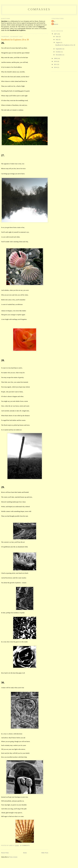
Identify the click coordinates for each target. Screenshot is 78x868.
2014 (56, 67)
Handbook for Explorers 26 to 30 (15, 40)
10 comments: (25, 845)
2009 (56, 58)
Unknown (55, 24)
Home (25, 853)
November (59, 55)
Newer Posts (5, 853)
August (58, 42)
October (58, 52)
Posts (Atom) (13, 857)
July (57, 39)
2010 (56, 61)
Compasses (39, 9)
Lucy (54, 21)
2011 (56, 64)
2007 (56, 34)
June (57, 36)
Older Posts (45, 853)
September (59, 49)
